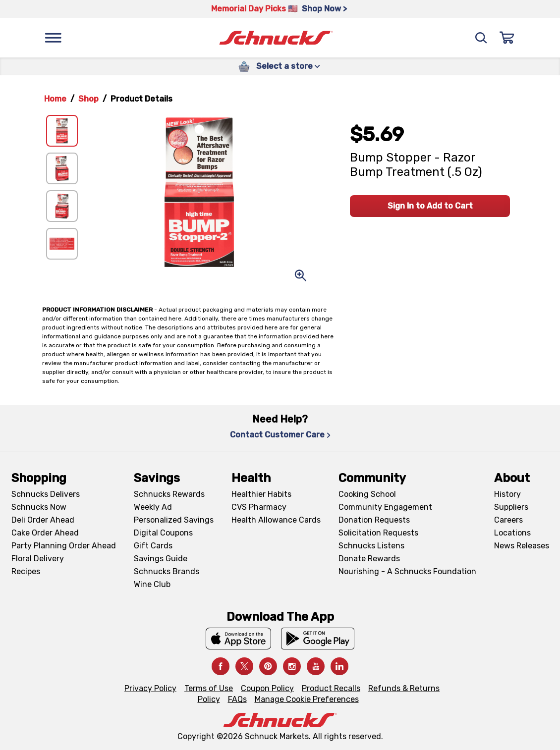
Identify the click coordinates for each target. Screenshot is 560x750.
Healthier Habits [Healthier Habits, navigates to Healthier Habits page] (261, 494)
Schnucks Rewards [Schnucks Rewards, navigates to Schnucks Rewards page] (169, 494)
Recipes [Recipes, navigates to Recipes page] (26, 571)
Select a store (288, 66)
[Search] (481, 38)
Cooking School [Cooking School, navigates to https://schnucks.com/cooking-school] (367, 494)
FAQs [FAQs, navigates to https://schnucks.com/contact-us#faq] (237, 699)
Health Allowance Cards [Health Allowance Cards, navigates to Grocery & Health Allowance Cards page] (276, 520)
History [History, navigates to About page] (507, 494)
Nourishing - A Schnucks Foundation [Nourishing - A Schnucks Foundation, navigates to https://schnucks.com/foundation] (407, 571)
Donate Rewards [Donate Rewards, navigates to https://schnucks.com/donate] (369, 559)
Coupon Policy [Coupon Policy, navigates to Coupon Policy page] (267, 688)
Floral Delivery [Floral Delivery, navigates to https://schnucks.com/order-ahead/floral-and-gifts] (38, 559)
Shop (88, 99)
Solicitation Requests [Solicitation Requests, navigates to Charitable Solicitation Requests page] (378, 533)
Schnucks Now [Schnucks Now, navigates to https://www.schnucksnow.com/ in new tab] (39, 507)
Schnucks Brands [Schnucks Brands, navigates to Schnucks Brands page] (167, 571)
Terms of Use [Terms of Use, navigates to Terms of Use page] (209, 688)
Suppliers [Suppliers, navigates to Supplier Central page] (511, 507)
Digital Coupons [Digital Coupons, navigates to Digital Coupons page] (163, 533)
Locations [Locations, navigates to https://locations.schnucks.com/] (512, 533)
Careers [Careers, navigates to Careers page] (508, 520)
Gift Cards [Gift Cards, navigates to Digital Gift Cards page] (153, 546)
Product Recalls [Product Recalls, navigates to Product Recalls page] (331, 688)
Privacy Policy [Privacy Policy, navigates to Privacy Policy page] (150, 688)
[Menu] (53, 38)
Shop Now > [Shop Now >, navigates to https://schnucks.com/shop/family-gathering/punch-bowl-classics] (324, 9)
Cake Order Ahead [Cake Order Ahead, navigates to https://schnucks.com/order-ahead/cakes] (45, 533)
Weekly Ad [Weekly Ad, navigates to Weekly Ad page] (153, 507)
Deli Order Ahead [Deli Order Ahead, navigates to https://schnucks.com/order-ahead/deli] (43, 520)
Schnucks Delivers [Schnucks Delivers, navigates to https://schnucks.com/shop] (46, 494)
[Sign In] (507, 38)
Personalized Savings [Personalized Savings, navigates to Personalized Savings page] (174, 520)
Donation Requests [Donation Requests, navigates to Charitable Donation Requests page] (374, 520)
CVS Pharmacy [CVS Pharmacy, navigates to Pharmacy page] (259, 507)
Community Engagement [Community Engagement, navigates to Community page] (385, 507)
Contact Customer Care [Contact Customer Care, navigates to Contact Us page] (280, 435)
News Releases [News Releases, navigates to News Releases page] (522, 546)
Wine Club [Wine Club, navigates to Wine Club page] (152, 584)
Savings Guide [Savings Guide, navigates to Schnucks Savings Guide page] (161, 559)
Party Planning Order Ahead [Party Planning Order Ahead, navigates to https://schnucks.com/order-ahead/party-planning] (64, 546)
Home (55, 99)
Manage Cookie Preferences (307, 699)
